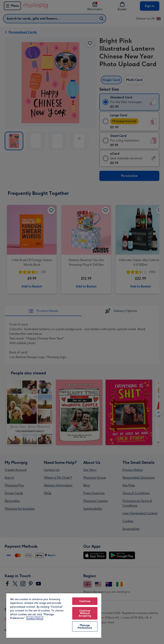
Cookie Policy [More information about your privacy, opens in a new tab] (35, 618)
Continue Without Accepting (85, 613)
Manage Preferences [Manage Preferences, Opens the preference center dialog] (85, 627)
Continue (85, 601)
